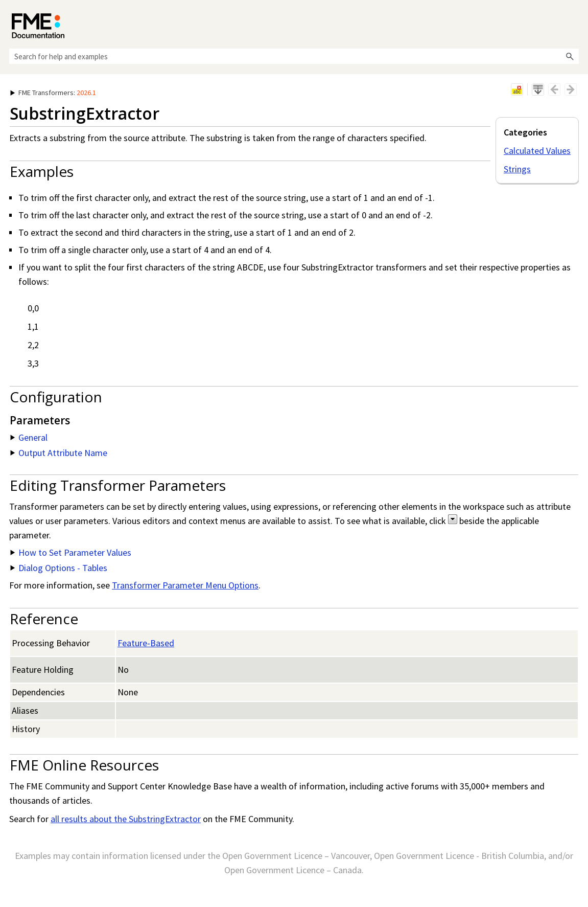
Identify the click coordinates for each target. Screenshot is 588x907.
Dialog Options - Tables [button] (59, 568)
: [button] (53, 93)
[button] (570, 56)
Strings (517, 169)
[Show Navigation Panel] (573, 23)
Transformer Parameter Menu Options (185, 585)
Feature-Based (146, 643)
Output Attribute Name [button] (59, 453)
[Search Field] (294, 56)
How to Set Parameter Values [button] (71, 552)
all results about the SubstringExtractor (126, 819)
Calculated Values (537, 151)
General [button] (29, 437)
